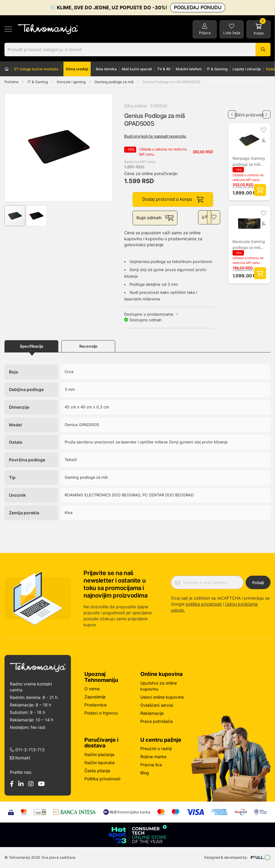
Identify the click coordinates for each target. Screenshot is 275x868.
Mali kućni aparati (137, 69)
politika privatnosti (204, 604)
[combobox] (137, 50)
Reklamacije (152, 713)
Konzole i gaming (72, 82)
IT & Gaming (217, 69)
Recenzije (88, 347)
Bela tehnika (106, 69)
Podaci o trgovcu (101, 713)
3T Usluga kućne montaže (36, 69)
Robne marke (153, 757)
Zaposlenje (95, 697)
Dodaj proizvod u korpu (173, 200)
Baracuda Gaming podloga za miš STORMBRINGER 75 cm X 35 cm (250, 244)
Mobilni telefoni (189, 69)
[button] (17, 148)
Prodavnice (95, 705)
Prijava (205, 33)
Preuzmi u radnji (156, 749)
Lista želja (232, 33)
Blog (145, 773)
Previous (232, 112)
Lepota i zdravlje (247, 69)
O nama (92, 689)
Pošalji (258, 583)
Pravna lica (151, 765)
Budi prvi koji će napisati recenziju (155, 136)
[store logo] (48, 29)
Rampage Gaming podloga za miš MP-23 (250, 162)
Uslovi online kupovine (162, 697)
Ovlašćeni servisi (157, 705)
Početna (12, 82)
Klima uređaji (77, 69)
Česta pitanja (97, 771)
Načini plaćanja (99, 754)
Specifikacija (31, 347)
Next (266, 112)
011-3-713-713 (27, 750)
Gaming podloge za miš (114, 82)
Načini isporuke (99, 763)
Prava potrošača (157, 721)
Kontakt (20, 758)
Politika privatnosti (102, 779)
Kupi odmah (155, 218)
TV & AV (164, 69)
